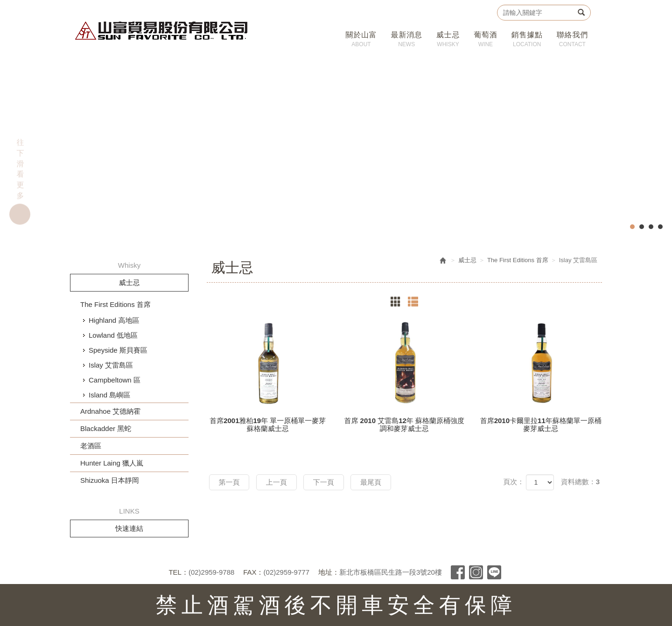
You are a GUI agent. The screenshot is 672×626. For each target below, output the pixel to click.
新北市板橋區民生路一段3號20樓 (391, 572)
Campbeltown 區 (115, 380)
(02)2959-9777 (287, 572)
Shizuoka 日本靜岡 (110, 480)
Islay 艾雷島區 (111, 365)
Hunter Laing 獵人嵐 (112, 463)
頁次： (514, 482)
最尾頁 (371, 482)
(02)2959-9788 (211, 572)
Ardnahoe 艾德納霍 (110, 411)
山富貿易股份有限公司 (162, 31)
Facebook (458, 572)
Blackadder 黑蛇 (106, 428)
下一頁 (324, 482)
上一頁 (276, 482)
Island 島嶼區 (109, 395)
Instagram (476, 572)
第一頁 (229, 482)
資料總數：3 (580, 482)
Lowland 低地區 (113, 335)
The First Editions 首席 (115, 304)
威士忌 (467, 260)
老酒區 (91, 446)
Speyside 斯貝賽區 (118, 350)
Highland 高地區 (114, 320)
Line (494, 572)
